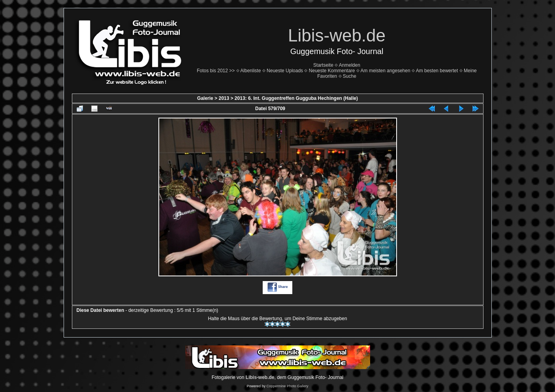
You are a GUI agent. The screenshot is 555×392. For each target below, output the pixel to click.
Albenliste (250, 71)
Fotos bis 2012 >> (216, 71)
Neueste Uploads (285, 71)
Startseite (323, 65)
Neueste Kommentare (332, 71)
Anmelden (350, 65)
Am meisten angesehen (386, 71)
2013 (224, 98)
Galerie (205, 98)
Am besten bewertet (437, 71)
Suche (350, 76)
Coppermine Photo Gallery (287, 386)
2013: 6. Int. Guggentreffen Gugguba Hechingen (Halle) (296, 98)
